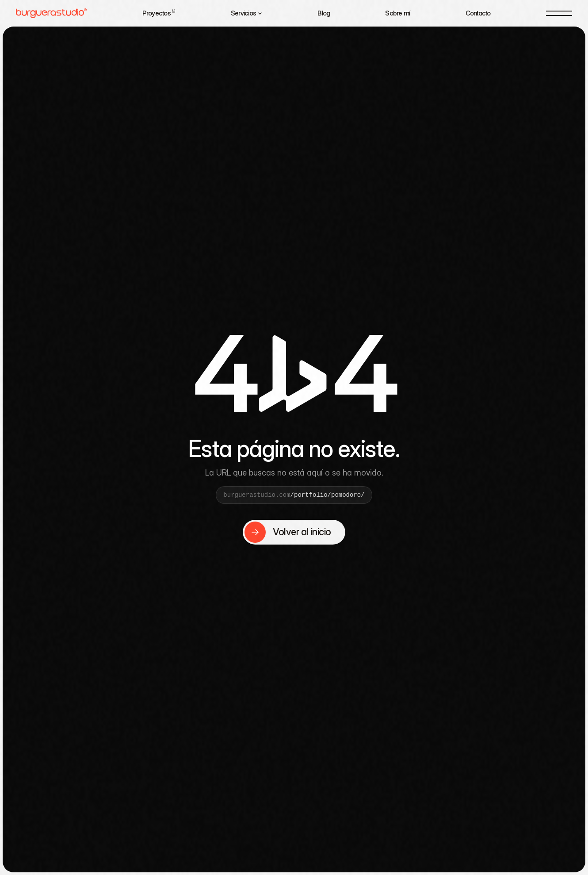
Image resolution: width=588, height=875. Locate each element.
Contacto (478, 13)
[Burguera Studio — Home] (51, 13)
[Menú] (559, 13)
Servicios (246, 13)
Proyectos (159, 13)
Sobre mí (397, 13)
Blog (324, 13)
